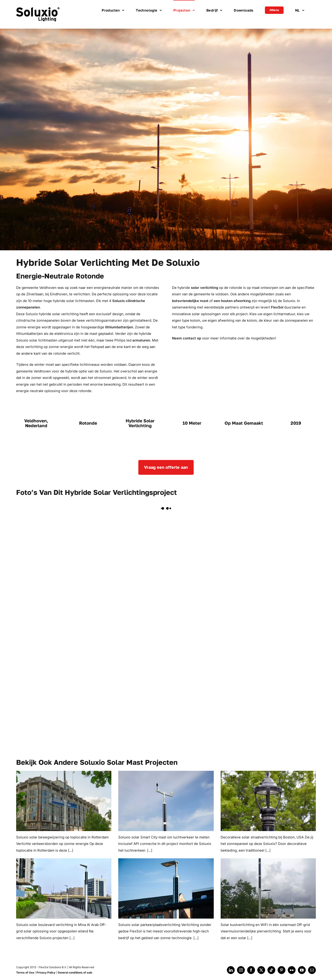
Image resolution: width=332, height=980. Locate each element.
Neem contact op (187, 338)
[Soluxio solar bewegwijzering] (64, 801)
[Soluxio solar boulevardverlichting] (64, 888)
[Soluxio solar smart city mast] (166, 801)
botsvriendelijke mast (190, 301)
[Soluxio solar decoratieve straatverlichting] (268, 801)
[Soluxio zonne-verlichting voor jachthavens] (268, 888)
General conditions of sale (75, 972)
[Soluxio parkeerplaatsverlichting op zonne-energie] (166, 888)
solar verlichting (205, 288)
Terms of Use (25, 972)
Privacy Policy (46, 972)
